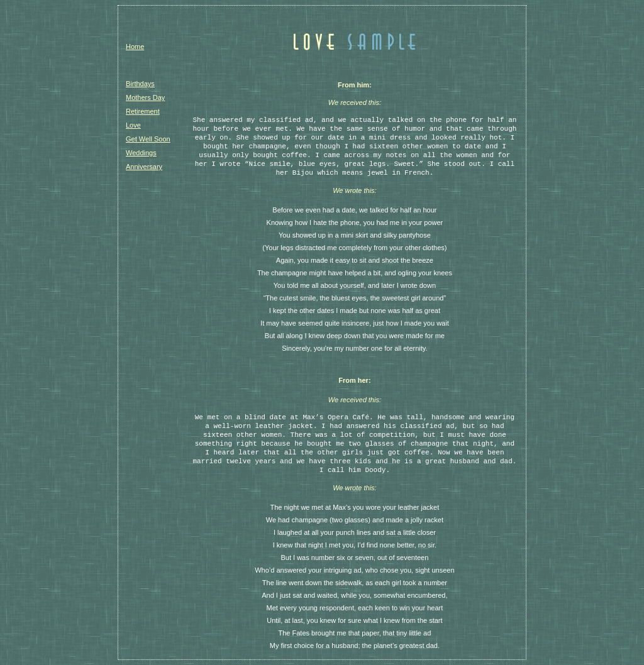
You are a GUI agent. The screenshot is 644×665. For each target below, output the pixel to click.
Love (133, 125)
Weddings (141, 153)
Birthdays (140, 84)
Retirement (143, 111)
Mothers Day (145, 97)
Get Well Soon (148, 139)
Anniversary (144, 167)
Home (135, 47)
